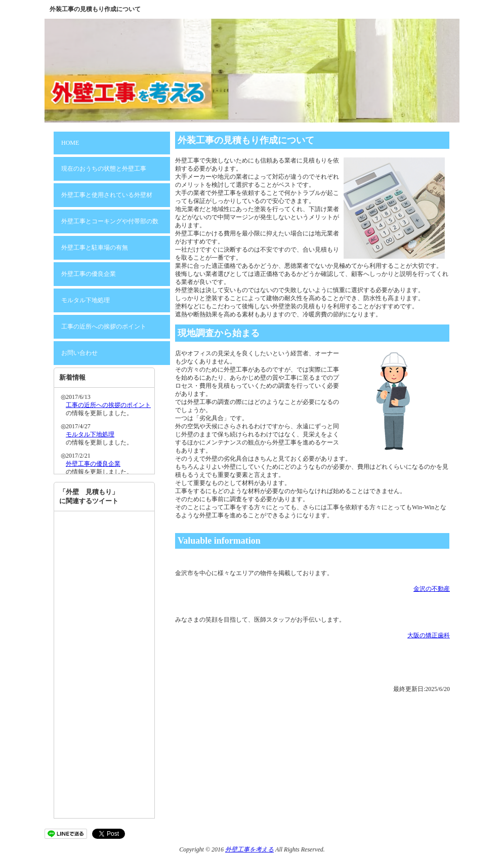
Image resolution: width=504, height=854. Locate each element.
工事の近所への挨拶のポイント (104, 327)
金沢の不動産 (432, 589)
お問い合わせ (79, 353)
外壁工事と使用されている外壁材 (107, 195)
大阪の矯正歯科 (429, 635)
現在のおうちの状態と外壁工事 (104, 169)
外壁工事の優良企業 (89, 274)
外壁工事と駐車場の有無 (95, 248)
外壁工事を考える (249, 849)
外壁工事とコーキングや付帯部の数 (110, 221)
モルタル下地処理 (86, 300)
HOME (70, 143)
